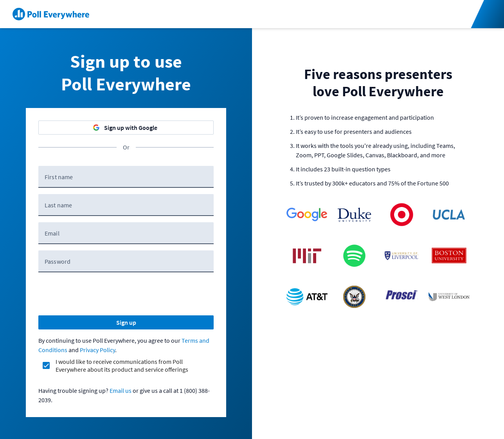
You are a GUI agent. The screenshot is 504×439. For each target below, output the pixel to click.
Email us (121, 390)
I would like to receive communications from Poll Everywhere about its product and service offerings (122, 365)
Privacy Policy (97, 350)
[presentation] (98, 294)
